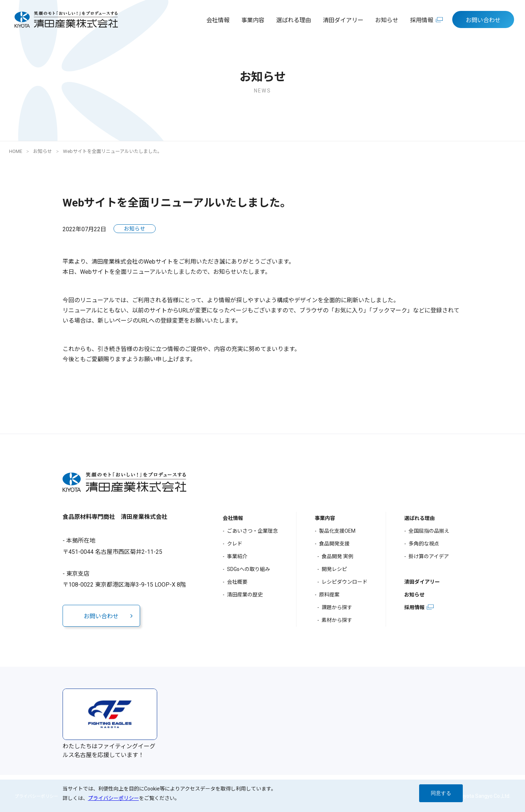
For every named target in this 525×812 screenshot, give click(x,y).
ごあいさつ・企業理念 (252, 531)
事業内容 (253, 20)
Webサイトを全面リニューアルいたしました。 (113, 151)
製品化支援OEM (337, 531)
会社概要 (237, 582)
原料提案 (329, 595)
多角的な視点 (424, 544)
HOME (16, 151)
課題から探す (337, 607)
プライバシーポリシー (114, 798)
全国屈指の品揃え (429, 531)
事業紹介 (237, 556)
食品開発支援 (334, 544)
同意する (441, 793)
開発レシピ (334, 569)
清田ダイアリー (343, 20)
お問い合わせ (483, 20)
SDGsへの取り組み (248, 569)
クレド (235, 544)
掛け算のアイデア (429, 556)
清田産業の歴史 (245, 595)
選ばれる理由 (294, 20)
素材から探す (337, 620)
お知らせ (387, 20)
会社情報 (218, 20)
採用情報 (422, 20)
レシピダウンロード (345, 582)
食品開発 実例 (337, 556)
